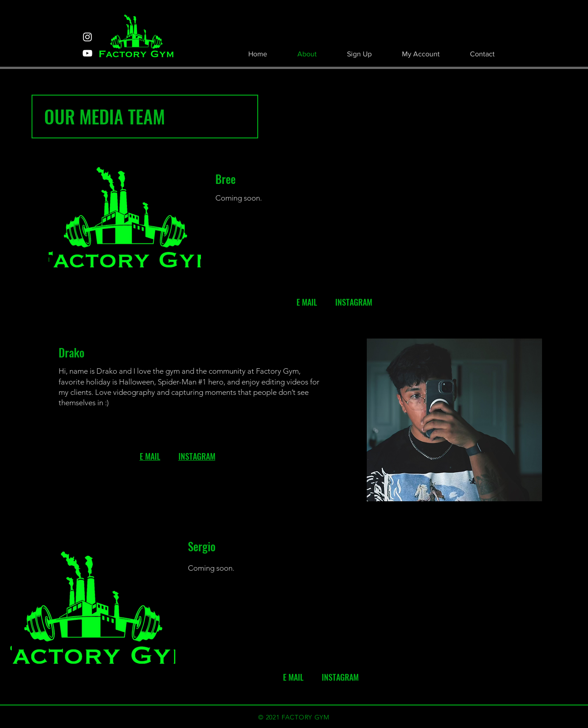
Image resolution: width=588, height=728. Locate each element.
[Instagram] (87, 37)
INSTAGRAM (197, 456)
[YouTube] (87, 53)
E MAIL (150, 456)
